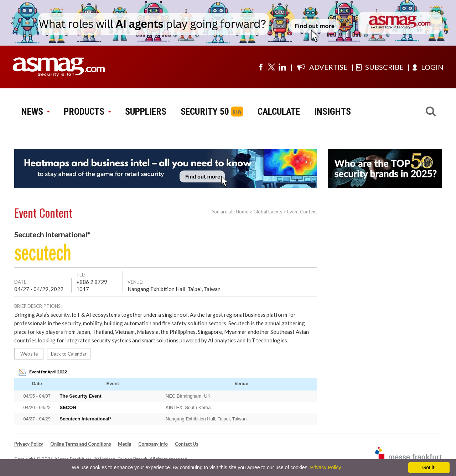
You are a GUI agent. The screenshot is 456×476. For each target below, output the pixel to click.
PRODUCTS (87, 112)
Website (29, 354)
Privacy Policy (29, 444)
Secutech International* (85, 419)
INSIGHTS (333, 112)
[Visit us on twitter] (271, 67)
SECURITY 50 (205, 112)
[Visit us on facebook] (261, 67)
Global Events (268, 212)
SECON (68, 407)
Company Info (153, 444)
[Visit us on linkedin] (282, 67)
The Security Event (81, 396)
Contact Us (186, 444)
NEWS (35, 112)
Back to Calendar (69, 354)
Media (125, 444)
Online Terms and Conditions (81, 444)
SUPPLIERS (146, 112)
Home (242, 212)
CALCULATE (279, 112)
